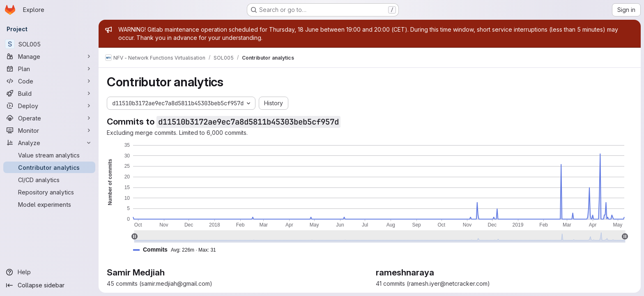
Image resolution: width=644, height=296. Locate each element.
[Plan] (49, 69)
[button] (178, 250)
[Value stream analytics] (49, 155)
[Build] (49, 93)
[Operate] (49, 118)
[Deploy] (49, 106)
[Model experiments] (49, 204)
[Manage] (49, 56)
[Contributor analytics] (49, 167)
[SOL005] (49, 44)
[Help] (49, 272)
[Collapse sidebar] (49, 285)
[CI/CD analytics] (49, 180)
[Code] (49, 81)
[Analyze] (49, 143)
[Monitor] (49, 130)
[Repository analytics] (49, 192)
